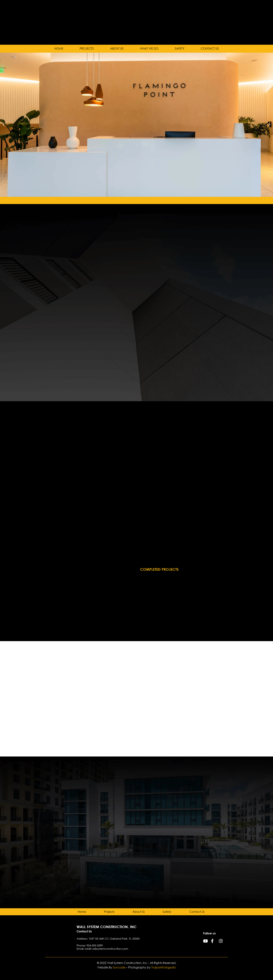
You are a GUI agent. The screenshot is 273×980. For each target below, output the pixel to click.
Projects (87, 49)
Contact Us (210, 49)
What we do (149, 49)
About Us (117, 49)
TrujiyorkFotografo (164, 967)
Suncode (119, 967)
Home (59, 49)
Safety (180, 49)
